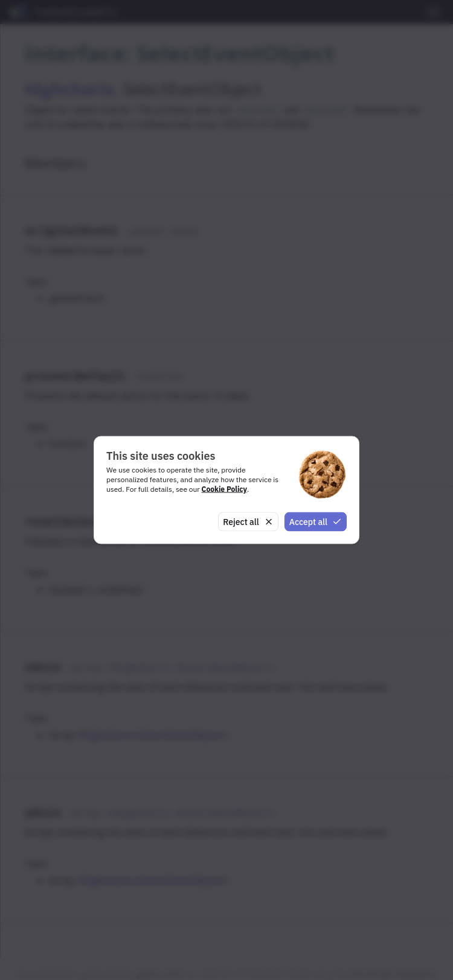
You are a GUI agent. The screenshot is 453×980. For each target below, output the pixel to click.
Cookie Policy (224, 488)
